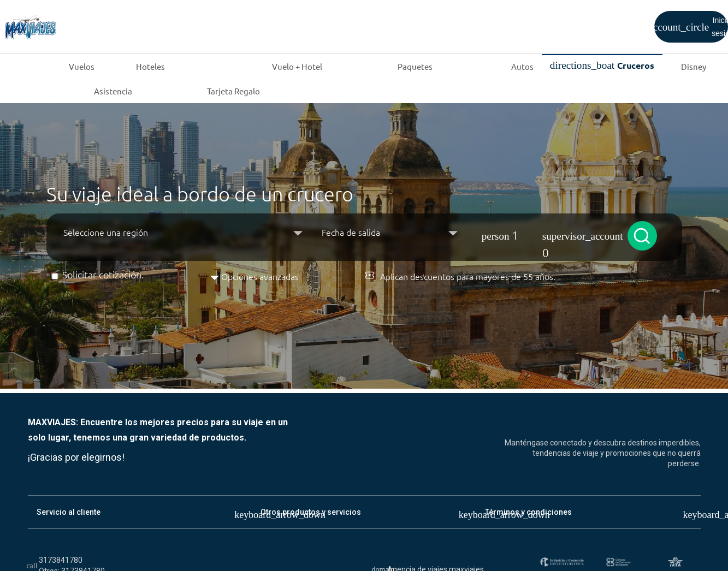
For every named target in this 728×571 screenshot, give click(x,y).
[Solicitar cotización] (55, 276)
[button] (545, 232)
